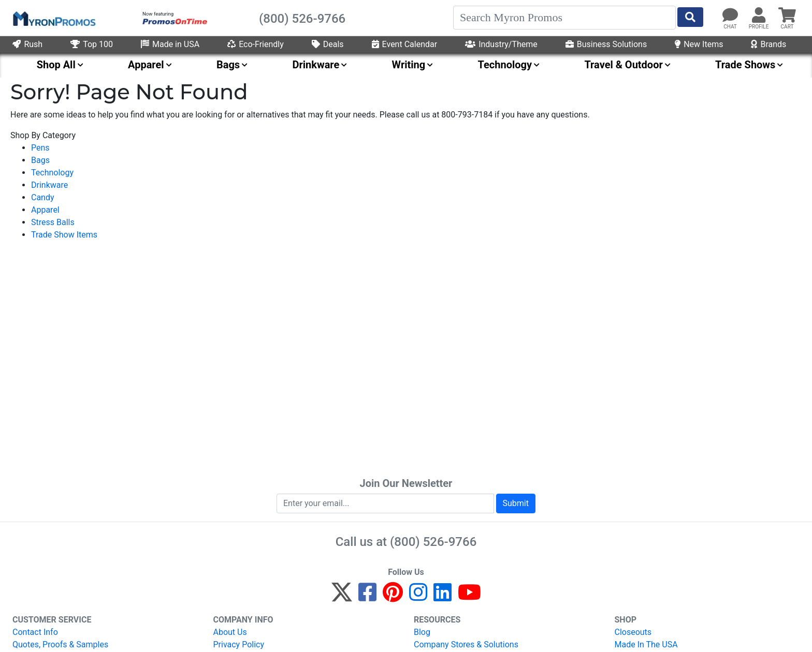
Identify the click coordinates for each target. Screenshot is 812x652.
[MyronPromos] (53, 18)
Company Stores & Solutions (466, 644)
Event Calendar (405, 44)
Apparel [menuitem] (146, 65)
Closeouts (633, 632)
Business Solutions (606, 44)
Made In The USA (646, 644)
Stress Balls (53, 222)
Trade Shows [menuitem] (745, 65)
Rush (27, 44)
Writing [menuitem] (409, 65)
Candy (43, 197)
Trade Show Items (64, 235)
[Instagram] (418, 597)
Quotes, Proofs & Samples (60, 644)
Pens (40, 148)
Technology (52, 173)
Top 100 (92, 44)
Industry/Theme (501, 44)
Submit (516, 503)
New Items (699, 44)
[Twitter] (342, 597)
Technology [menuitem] (505, 65)
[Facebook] (367, 597)
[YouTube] (469, 597)
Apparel (45, 210)
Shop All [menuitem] (56, 65)
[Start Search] (690, 17)
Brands (769, 44)
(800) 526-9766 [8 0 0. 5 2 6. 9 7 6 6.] (433, 542)
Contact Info (35, 632)
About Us (230, 632)
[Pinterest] (393, 597)
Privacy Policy (239, 644)
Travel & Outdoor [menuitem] (623, 65)
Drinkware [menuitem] (316, 65)
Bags (40, 160)
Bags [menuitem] (228, 65)
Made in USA (170, 44)
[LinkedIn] (443, 597)
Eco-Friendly (256, 44)
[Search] (564, 18)
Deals (328, 44)
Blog (422, 632)
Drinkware (49, 185)
